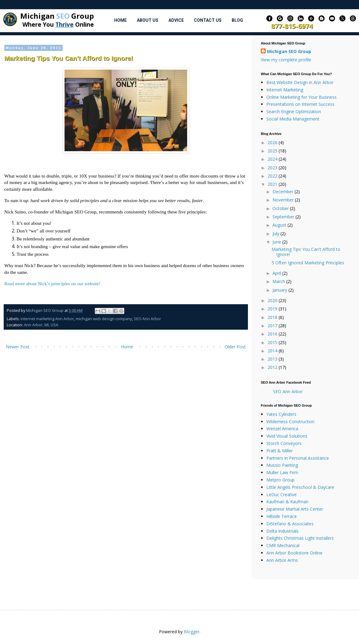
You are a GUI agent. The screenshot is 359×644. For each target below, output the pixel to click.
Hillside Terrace (282, 516)
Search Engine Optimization (294, 111)
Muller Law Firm (282, 472)
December (284, 192)
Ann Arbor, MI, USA (41, 325)
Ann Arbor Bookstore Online (294, 553)
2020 (273, 300)
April (277, 273)
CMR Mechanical (283, 545)
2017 (273, 326)
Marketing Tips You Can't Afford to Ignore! (306, 252)
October (281, 208)
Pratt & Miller (280, 451)
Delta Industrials (282, 531)
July (276, 234)
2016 (273, 334)
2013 (273, 359)
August (280, 225)
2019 (273, 309)
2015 (273, 342)
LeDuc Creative (282, 494)
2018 (273, 317)
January (280, 290)
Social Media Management (293, 119)
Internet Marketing (285, 90)
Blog (237, 20)
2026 (273, 142)
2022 (273, 176)
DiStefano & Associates (290, 524)
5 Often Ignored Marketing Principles (308, 263)
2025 (273, 151)
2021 (273, 184)
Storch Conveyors (284, 443)
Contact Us (208, 20)
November (284, 200)
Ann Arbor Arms (282, 560)
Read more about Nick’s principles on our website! (52, 284)
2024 (273, 159)
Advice (176, 20)
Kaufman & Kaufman (287, 502)
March (279, 281)
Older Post (235, 347)
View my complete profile (286, 60)
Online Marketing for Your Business (301, 97)
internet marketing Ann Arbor (47, 319)
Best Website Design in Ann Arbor (300, 82)
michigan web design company (104, 319)
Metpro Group (280, 480)
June (277, 242)
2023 (273, 168)
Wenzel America (282, 429)
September (284, 217)
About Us (148, 20)
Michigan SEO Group (289, 51)
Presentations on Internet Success (300, 104)
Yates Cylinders (281, 414)
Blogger (192, 632)
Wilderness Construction (290, 422)
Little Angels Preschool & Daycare (300, 487)
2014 (273, 351)
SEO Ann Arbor (147, 319)
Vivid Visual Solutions (287, 436)
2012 (273, 367)
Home (120, 20)
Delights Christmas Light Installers (300, 538)
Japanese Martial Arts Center (295, 509)
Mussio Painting (282, 465)
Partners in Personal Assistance (298, 458)
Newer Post (18, 347)
